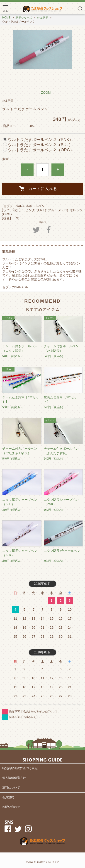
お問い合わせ (11, 807)
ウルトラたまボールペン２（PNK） (40, 140)
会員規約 (8, 797)
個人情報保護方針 (14, 778)
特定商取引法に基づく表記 (20, 768)
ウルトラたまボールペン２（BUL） (40, 145)
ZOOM (46, 93)
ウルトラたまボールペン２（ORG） (41, 150)
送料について (11, 788)
